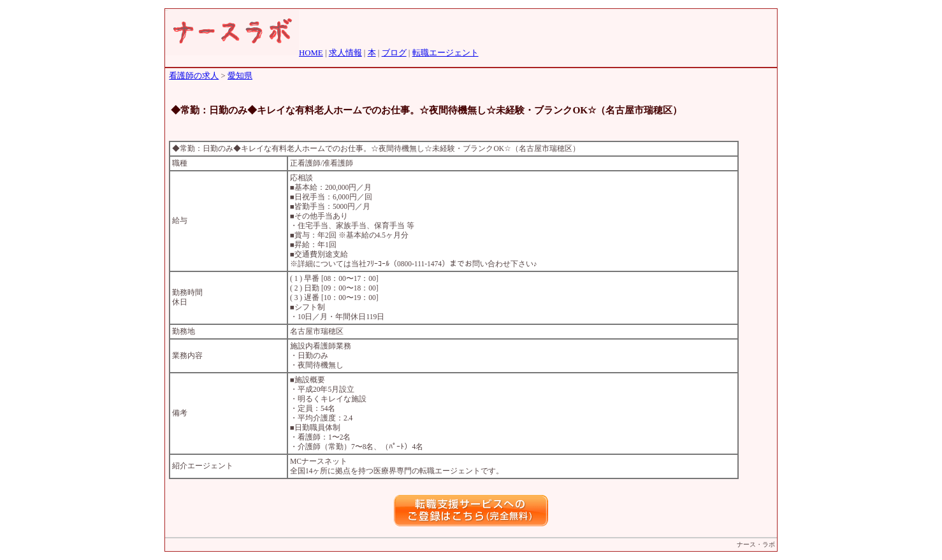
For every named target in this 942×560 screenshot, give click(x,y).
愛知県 (240, 76)
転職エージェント (446, 53)
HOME (311, 53)
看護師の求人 (194, 76)
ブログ (394, 53)
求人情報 (345, 53)
